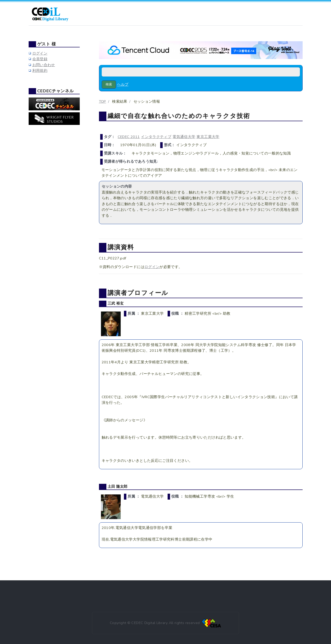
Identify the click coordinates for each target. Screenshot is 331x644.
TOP (103, 101)
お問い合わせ (44, 65)
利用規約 (40, 71)
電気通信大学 (184, 137)
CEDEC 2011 (129, 137)
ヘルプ (123, 84)
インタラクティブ (156, 137)
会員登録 (40, 59)
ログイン (152, 267)
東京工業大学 (208, 137)
